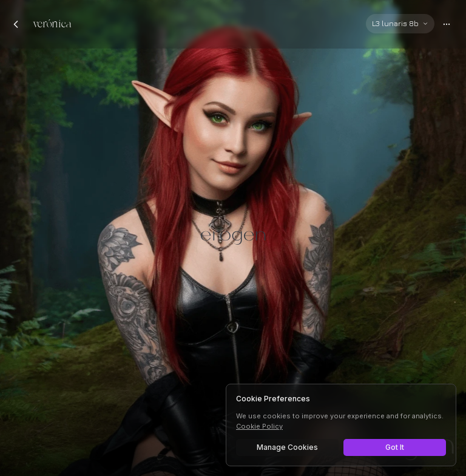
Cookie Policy (259, 426)
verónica (52, 24)
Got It (395, 447)
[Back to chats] (16, 24)
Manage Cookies (287, 447)
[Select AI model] (400, 24)
